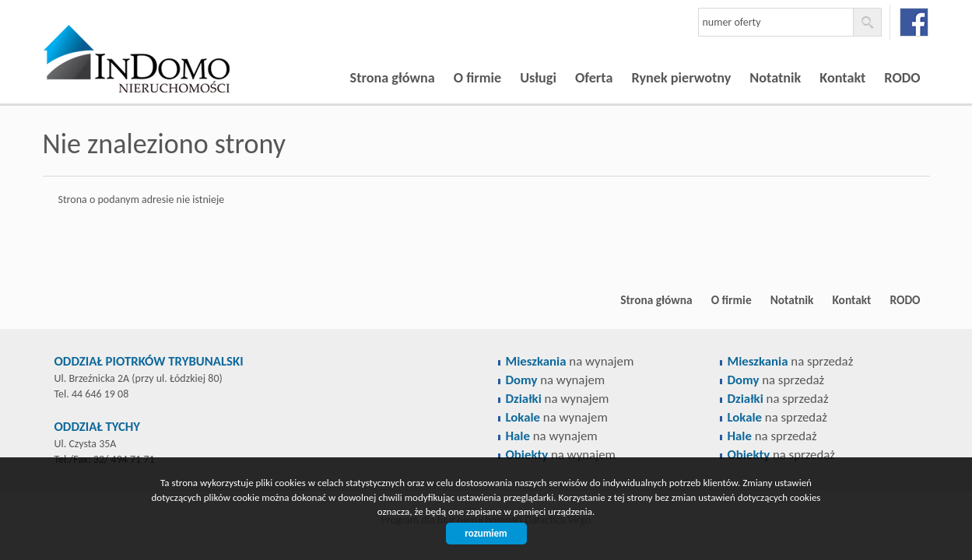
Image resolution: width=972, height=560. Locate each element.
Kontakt (842, 78)
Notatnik (775, 78)
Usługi (538, 78)
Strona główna (393, 78)
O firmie (477, 78)
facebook (914, 22)
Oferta (594, 78)
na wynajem (570, 361)
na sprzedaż (791, 361)
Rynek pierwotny (681, 78)
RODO (902, 78)
